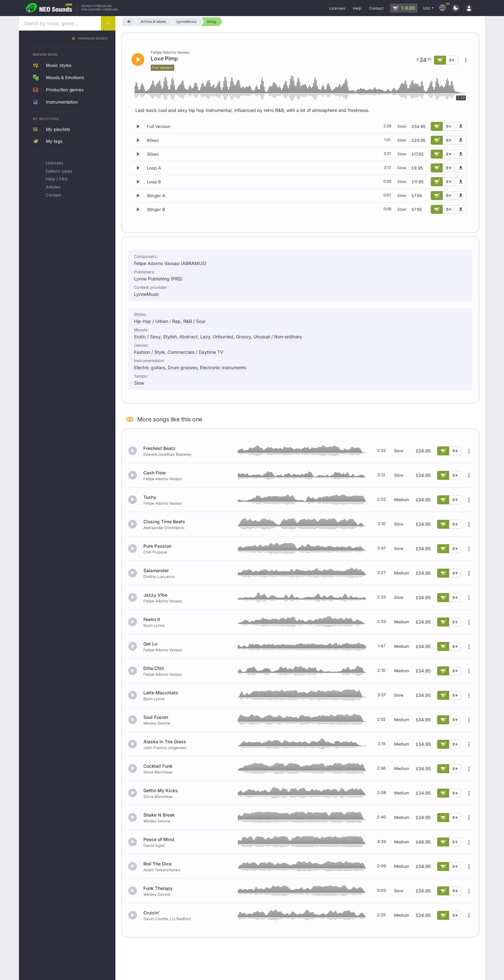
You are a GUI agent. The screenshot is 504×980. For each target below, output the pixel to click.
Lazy (205, 337)
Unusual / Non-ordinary (278, 337)
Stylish (170, 337)
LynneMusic (147, 294)
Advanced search (93, 39)
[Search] (108, 23)
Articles (53, 187)
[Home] (128, 22)
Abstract (189, 337)
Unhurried (223, 337)
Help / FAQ (57, 179)
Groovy (243, 337)
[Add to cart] (437, 126)
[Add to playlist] (449, 126)
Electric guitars (150, 367)
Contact (53, 195)
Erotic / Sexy (147, 337)
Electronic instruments (223, 367)
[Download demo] (461, 126)
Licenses (54, 163)
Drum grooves (183, 367)
